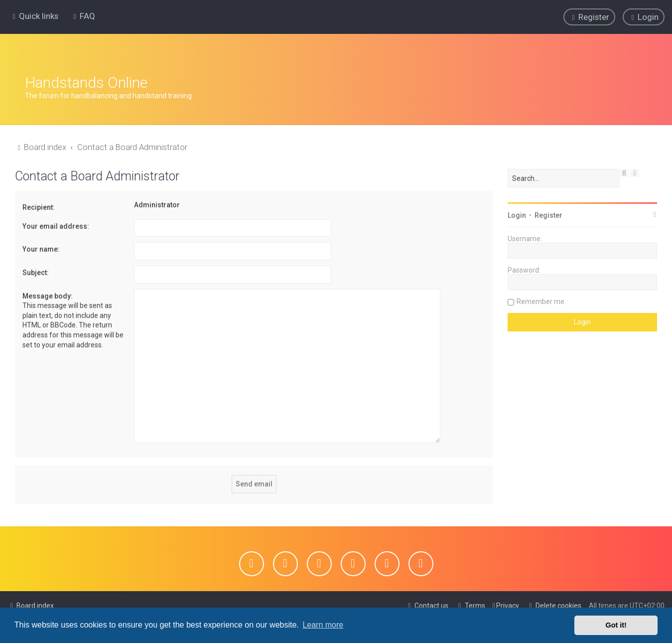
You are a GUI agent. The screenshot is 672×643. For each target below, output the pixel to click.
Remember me (540, 300)
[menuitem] (83, 16)
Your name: (41, 248)
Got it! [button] (616, 625)
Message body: (48, 294)
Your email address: (56, 224)
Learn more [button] (323, 625)
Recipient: (39, 206)
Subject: (36, 271)
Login (517, 214)
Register (548, 214)
